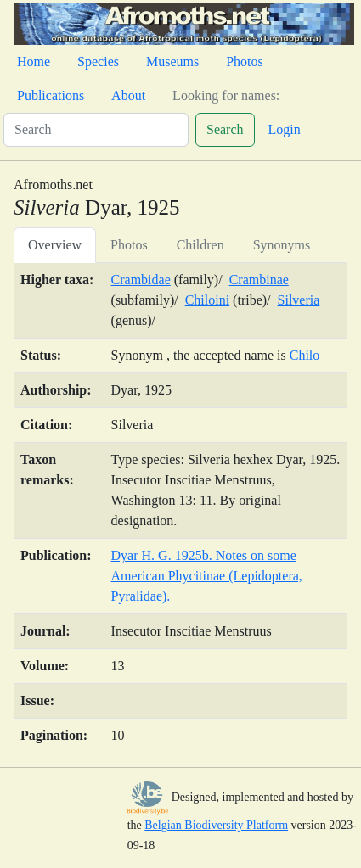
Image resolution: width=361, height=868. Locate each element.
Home (34, 62)
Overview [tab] (55, 245)
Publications (51, 95)
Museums (172, 62)
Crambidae (141, 280)
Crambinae (259, 280)
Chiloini (207, 300)
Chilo (305, 355)
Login (285, 129)
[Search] (96, 130)
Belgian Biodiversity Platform (216, 825)
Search (225, 129)
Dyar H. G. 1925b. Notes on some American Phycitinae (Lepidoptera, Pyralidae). (207, 576)
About (128, 95)
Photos (245, 62)
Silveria (299, 300)
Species (98, 62)
